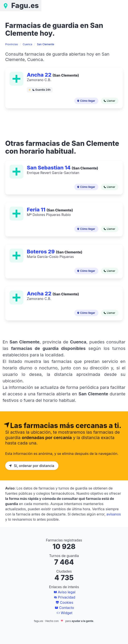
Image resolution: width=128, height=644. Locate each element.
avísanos (114, 514)
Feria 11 (37, 210)
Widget (64, 613)
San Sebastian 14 (49, 168)
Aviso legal (64, 592)
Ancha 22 (40, 75)
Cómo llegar (86, 101)
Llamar (109, 101)
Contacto (64, 608)
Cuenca (28, 44)
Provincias (12, 44)
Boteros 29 (41, 252)
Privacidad (64, 597)
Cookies (64, 602)
